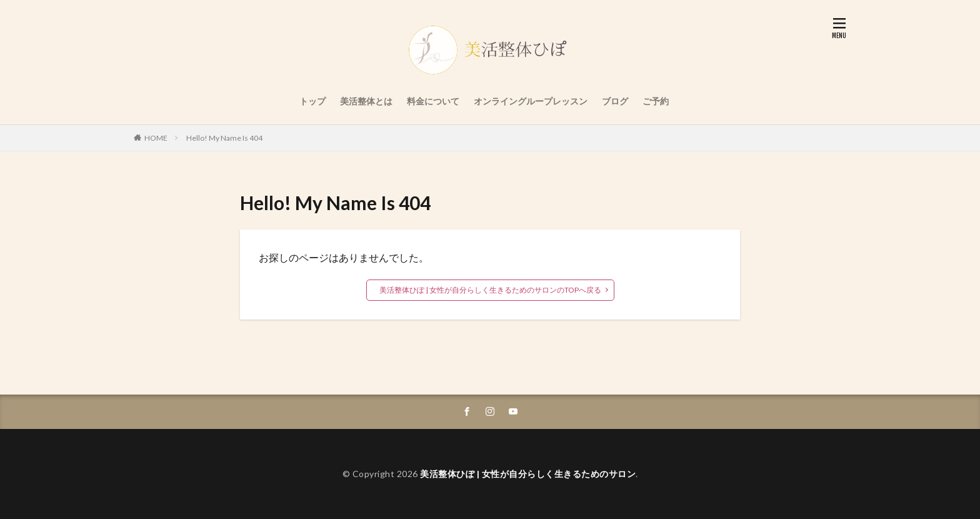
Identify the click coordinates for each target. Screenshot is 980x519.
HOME (156, 138)
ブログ (615, 101)
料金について (433, 101)
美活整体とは (366, 101)
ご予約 (656, 101)
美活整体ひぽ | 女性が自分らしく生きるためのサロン (528, 474)
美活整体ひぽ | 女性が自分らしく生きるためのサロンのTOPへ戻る (490, 290)
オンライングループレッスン (531, 101)
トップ (312, 101)
